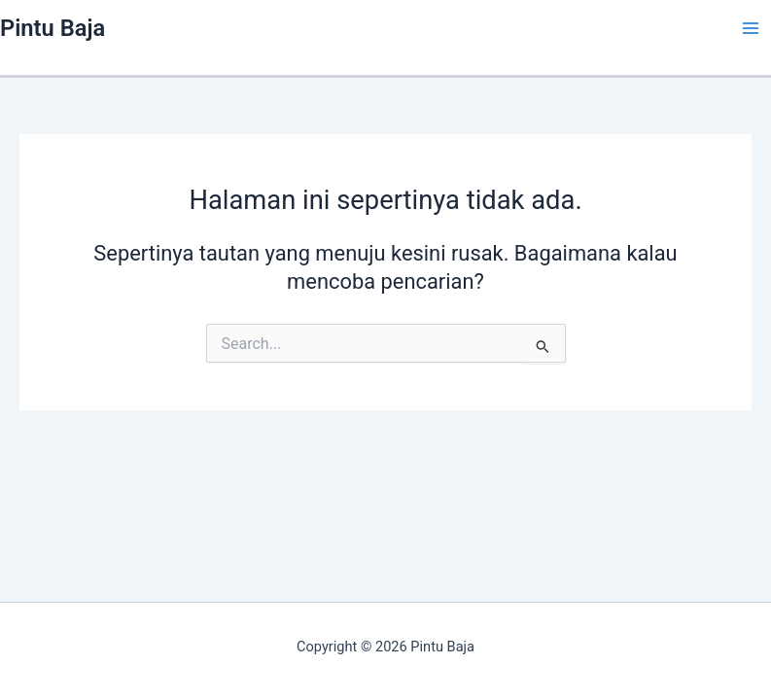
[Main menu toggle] (751, 28)
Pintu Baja (53, 28)
